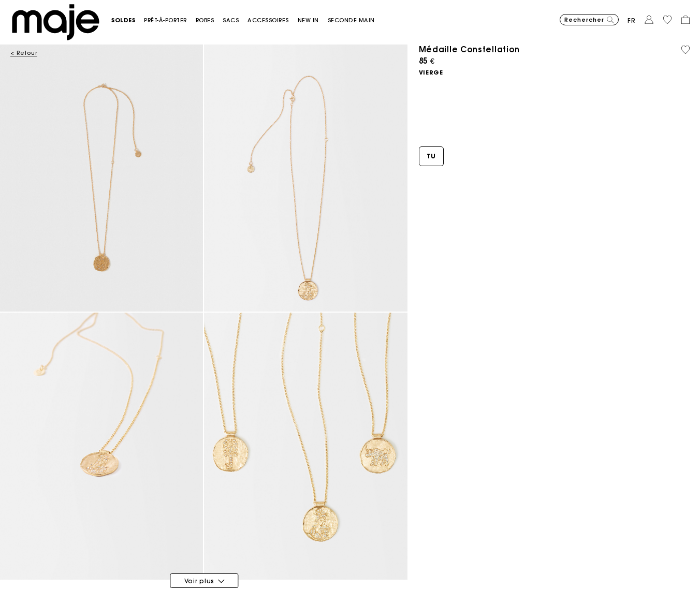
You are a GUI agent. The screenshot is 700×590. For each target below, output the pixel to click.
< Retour (24, 53)
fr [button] (632, 20)
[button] (128, 20)
